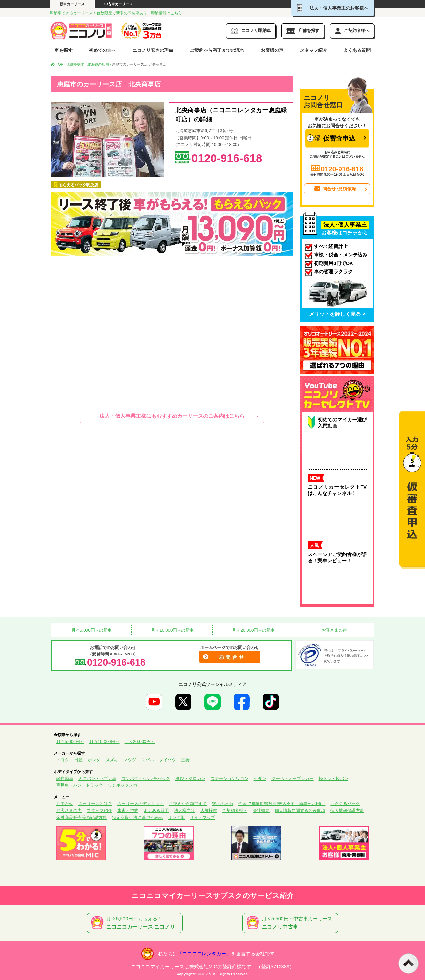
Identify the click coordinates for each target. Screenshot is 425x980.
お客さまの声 (334, 630)
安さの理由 (222, 804)
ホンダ (94, 760)
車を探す (63, 50)
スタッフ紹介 (314, 50)
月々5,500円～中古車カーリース (292, 923)
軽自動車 (65, 778)
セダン (260, 778)
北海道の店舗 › (99, 64)
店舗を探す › (76, 64)
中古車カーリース (119, 4)
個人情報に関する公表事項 (300, 810)
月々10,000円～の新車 (172, 630)
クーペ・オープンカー (293, 778)
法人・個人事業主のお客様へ (333, 8)
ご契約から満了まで (188, 804)
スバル (148, 760)
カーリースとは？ (95, 804)
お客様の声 (272, 50)
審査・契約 (128, 810)
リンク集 (176, 818)
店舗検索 (209, 810)
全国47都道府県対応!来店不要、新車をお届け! (282, 804)
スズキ (112, 760)
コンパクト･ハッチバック (146, 778)
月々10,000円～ (104, 741)
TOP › (58, 64)
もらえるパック (345, 804)
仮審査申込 (331, 138)
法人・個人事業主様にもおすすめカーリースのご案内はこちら (172, 416)
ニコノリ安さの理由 (153, 50)
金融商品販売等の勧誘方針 (82, 818)
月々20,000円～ (140, 741)
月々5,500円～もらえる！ (136, 923)
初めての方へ (102, 50)
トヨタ (63, 760)
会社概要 (261, 810)
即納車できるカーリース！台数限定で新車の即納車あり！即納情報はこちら (116, 13)
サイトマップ (202, 818)
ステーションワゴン (230, 778)
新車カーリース (72, 4)
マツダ (130, 760)
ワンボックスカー (125, 785)
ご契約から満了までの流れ (217, 50)
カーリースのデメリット (140, 804)
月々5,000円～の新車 (91, 630)
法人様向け (184, 810)
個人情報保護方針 (347, 810)
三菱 (185, 760)
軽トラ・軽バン (333, 778)
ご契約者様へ (235, 810)
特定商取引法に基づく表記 (137, 818)
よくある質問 (357, 50)
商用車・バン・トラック (80, 785)
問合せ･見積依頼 (335, 189)
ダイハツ (167, 760)
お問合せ (65, 804)
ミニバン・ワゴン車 (97, 778)
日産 (78, 760)
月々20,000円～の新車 (253, 630)
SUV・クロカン (190, 778)
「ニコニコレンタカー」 (204, 954)
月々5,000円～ (70, 741)
